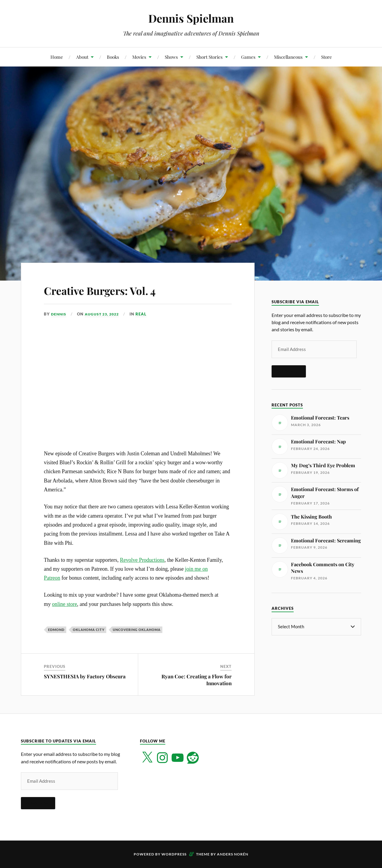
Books (113, 57)
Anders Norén (233, 854)
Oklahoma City (89, 630)
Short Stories (210, 57)
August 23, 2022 (104, 314)
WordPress (174, 854)
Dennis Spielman (191, 18)
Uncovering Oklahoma (137, 630)
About (82, 57)
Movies (139, 57)
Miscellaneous (288, 57)
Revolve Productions (142, 560)
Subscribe (289, 371)
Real (145, 314)
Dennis (59, 314)
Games (248, 57)
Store (326, 57)
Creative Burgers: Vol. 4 (115, 289)
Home (57, 57)
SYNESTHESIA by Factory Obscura (85, 676)
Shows (171, 57)
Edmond (56, 630)
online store (64, 604)
